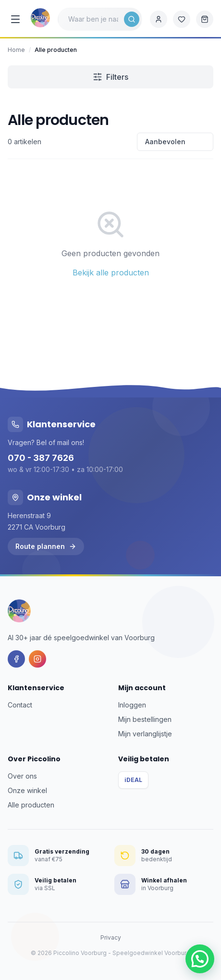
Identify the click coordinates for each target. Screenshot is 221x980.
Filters (110, 77)
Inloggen (132, 705)
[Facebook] (16, 659)
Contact (20, 705)
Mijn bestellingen (145, 719)
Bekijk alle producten (111, 273)
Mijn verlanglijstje (145, 734)
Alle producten (31, 805)
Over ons (22, 776)
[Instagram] (37, 659)
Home (16, 50)
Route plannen (46, 546)
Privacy (111, 937)
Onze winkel (27, 790)
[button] (200, 959)
